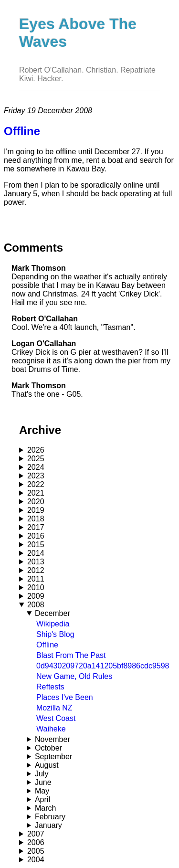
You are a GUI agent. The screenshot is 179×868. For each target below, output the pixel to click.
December (53, 613)
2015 (36, 545)
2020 (36, 502)
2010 (36, 587)
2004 (36, 860)
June (43, 782)
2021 (36, 493)
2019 (36, 510)
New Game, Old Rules (74, 676)
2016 (36, 536)
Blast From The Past (71, 655)
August (47, 765)
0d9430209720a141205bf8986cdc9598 (103, 666)
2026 (36, 450)
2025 (36, 459)
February (50, 817)
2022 (36, 484)
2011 (36, 579)
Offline (47, 645)
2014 (36, 553)
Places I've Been (65, 697)
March (45, 808)
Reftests (50, 687)
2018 (36, 519)
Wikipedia (53, 624)
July (42, 774)
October (48, 748)
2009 (36, 596)
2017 (36, 527)
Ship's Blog (55, 634)
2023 (36, 476)
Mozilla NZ (54, 708)
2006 (36, 842)
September (53, 757)
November (53, 739)
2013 (36, 562)
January (48, 825)
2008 (36, 605)
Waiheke (51, 729)
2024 (36, 467)
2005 (36, 851)
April (42, 799)
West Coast (56, 718)
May (42, 791)
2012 (36, 570)
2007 (36, 834)
